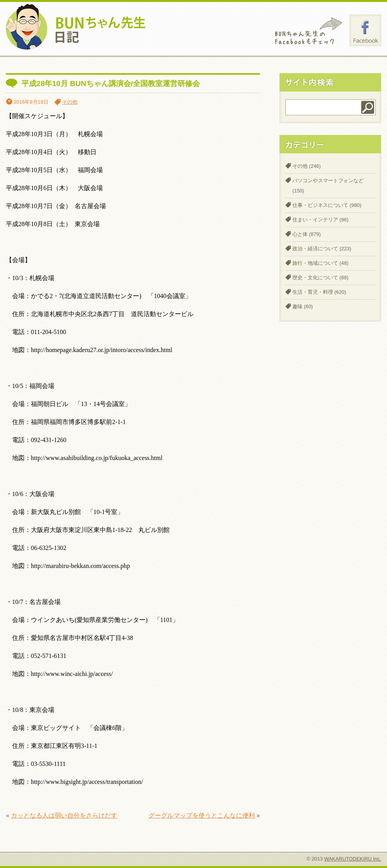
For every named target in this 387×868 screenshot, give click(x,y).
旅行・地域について (315, 263)
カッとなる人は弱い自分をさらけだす (64, 815)
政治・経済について (315, 249)
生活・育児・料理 (313, 292)
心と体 (300, 234)
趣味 (297, 306)
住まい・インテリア (315, 220)
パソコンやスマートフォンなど (328, 181)
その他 (70, 102)
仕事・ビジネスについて (320, 205)
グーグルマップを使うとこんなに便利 (202, 815)
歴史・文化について (315, 278)
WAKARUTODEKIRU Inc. (353, 859)
